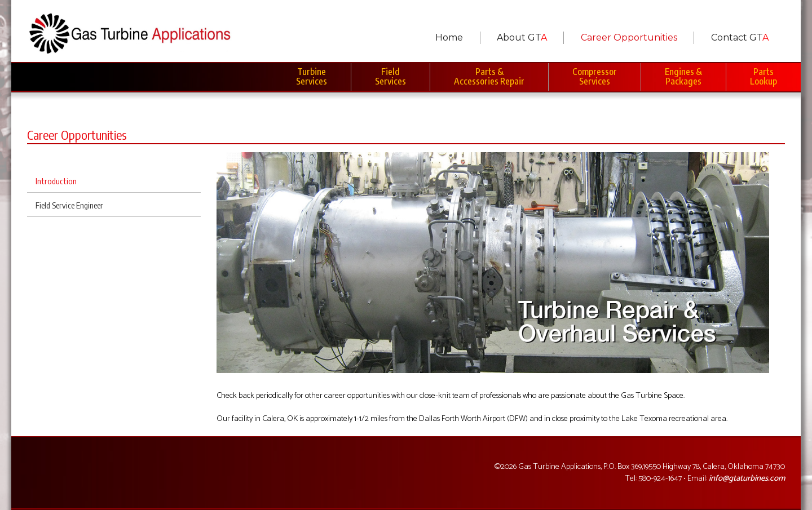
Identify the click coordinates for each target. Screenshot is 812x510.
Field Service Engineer (69, 205)
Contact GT (740, 37)
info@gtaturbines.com (747, 478)
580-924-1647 (660, 478)
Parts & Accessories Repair (489, 77)
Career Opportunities (629, 37)
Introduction (56, 181)
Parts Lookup (764, 77)
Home (449, 37)
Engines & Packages (683, 77)
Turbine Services (312, 77)
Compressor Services (595, 77)
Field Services (390, 77)
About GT (522, 37)
